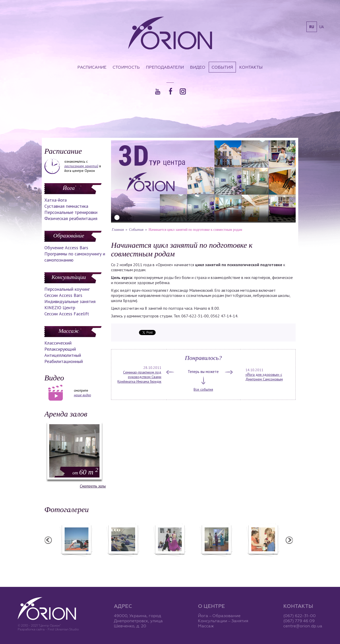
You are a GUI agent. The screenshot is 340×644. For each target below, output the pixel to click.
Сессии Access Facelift (67, 314)
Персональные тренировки (71, 212)
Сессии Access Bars (63, 295)
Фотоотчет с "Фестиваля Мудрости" (142, 562)
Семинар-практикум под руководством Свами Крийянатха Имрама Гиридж (139, 377)
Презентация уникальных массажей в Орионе (235, 562)
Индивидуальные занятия (70, 301)
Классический (58, 343)
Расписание (92, 67)
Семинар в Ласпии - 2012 (95, 559)
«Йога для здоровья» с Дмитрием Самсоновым (264, 377)
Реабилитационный (64, 361)
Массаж (69, 331)
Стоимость (126, 67)
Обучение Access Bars (66, 248)
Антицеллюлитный (63, 355)
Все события (203, 389)
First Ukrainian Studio (63, 629)
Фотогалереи (67, 509)
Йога (69, 188)
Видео (198, 67)
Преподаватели (165, 67)
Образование (69, 236)
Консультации (69, 277)
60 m (85, 472)
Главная (118, 230)
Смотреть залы (93, 486)
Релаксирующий (60, 349)
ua (322, 27)
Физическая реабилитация (71, 218)
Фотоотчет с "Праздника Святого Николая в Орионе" (189, 562)
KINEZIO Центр (60, 308)
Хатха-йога (56, 200)
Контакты (251, 67)
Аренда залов (66, 414)
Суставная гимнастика (66, 206)
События (222, 67)
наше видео (82, 395)
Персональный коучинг (67, 289)
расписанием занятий (81, 166)
